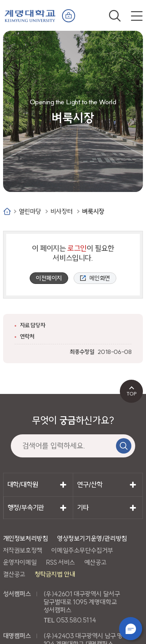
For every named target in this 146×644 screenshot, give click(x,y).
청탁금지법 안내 (55, 574)
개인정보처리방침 (26, 538)
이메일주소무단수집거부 (82, 550)
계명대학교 (30, 14)
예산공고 (96, 562)
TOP (132, 394)
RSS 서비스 (60, 562)
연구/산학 (90, 485)
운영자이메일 (20, 562)
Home (7, 211)
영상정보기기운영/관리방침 (92, 538)
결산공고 (14, 574)
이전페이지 (49, 278)
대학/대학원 (23, 485)
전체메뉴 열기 (137, 16)
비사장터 (62, 211)
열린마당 (30, 211)
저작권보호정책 (23, 550)
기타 (83, 508)
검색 (115, 16)
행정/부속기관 (26, 508)
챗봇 (131, 629)
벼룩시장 (93, 211)
